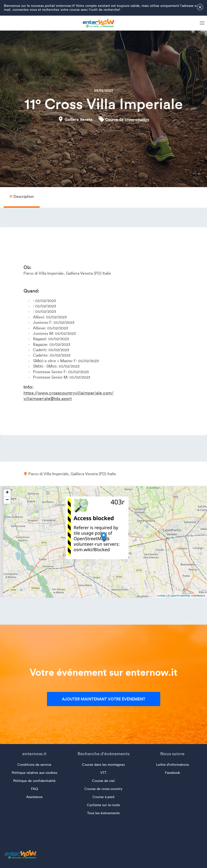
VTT (103, 773)
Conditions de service (34, 765)
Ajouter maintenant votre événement (104, 699)
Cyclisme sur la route (103, 805)
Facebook (172, 773)
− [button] (7, 500)
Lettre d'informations (172, 765)
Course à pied (103, 797)
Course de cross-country (127, 119)
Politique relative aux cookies (34, 773)
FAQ (34, 789)
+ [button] (7, 493)
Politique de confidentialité (34, 781)
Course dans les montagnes (103, 765)
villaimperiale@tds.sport (48, 399)
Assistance (34, 797)
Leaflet (161, 596)
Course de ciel (103, 781)
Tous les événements (103, 813)
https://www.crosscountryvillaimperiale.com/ (69, 393)
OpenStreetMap (180, 596)
